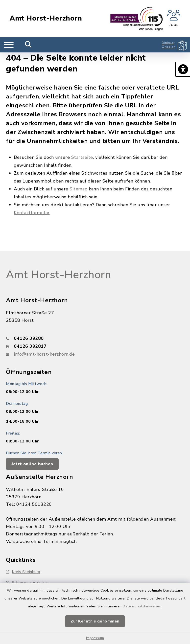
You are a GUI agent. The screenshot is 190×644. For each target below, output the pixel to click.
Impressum (95, 638)
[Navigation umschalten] (9, 45)
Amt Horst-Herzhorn (46, 19)
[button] (183, 69)
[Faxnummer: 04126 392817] (95, 346)
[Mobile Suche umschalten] (28, 45)
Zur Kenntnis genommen (95, 621)
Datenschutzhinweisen (142, 606)
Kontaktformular (32, 213)
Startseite (82, 157)
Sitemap (79, 189)
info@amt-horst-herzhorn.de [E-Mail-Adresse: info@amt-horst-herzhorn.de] (44, 354)
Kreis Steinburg (23, 572)
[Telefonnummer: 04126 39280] (95, 338)
